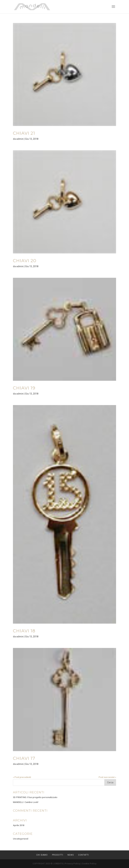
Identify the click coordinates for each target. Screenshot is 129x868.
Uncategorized (21, 839)
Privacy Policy (72, 864)
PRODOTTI (58, 855)
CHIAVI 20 (25, 261)
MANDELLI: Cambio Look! (26, 802)
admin (20, 139)
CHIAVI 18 (24, 631)
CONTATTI (83, 855)
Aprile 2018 (19, 825)
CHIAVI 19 (24, 388)
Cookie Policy (89, 864)
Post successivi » (107, 777)
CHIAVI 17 (24, 758)
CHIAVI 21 (24, 133)
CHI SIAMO (42, 855)
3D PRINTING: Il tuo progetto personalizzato (35, 797)
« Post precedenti (22, 777)
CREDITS (59, 864)
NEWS (71, 855)
